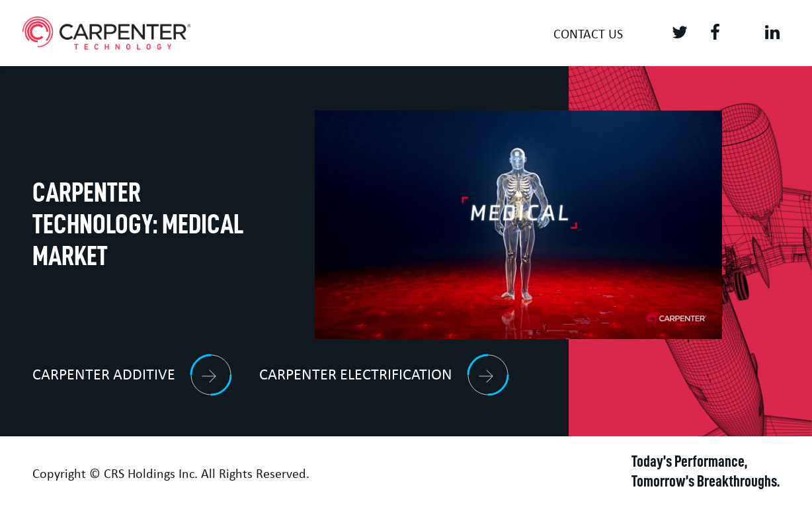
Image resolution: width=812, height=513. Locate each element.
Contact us (588, 35)
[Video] (518, 225)
